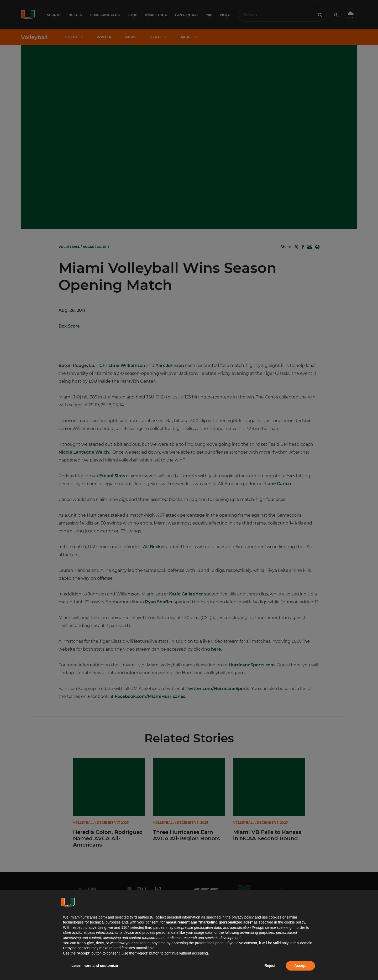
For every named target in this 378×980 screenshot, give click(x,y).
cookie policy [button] (295, 922)
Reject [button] (270, 966)
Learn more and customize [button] (95, 966)
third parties (155, 927)
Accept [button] (300, 966)
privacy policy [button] (243, 917)
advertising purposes (257, 932)
